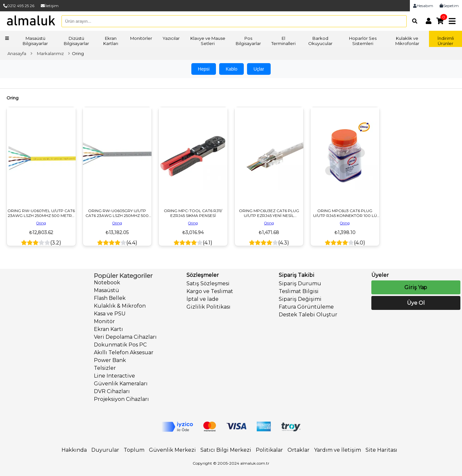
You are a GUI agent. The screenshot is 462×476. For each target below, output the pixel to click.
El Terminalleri (283, 41)
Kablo (231, 69)
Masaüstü (107, 290)
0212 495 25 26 (19, 6)
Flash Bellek (110, 298)
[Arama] (413, 21)
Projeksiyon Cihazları (121, 399)
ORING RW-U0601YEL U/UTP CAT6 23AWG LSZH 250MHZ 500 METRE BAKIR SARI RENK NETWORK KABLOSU (41, 213)
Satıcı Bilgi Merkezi (226, 450)
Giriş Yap (416, 287)
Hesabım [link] (423, 6)
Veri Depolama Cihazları (125, 337)
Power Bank (110, 360)
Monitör (104, 321)
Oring (41, 223)
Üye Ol (416, 303)
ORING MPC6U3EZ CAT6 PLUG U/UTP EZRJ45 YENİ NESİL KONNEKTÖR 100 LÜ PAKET (269, 213)
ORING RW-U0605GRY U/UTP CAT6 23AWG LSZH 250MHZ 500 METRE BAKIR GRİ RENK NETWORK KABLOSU (117, 213)
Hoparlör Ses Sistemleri (363, 41)
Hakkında (74, 450)
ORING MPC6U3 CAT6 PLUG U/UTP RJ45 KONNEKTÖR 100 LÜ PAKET (345, 213)
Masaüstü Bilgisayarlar (35, 41)
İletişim (50, 6)
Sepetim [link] (449, 6)
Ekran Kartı (108, 329)
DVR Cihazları (112, 391)
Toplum (134, 450)
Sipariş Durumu (300, 283)
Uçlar (259, 69)
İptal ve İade (203, 299)
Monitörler (141, 38)
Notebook (107, 283)
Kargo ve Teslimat (210, 291)
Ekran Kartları (111, 41)
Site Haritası (381, 450)
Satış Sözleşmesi (208, 283)
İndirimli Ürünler (446, 41)
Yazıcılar (171, 38)
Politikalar (269, 450)
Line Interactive (114, 376)
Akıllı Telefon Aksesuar (124, 352)
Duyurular (105, 450)
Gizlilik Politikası (208, 307)
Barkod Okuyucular (320, 41)
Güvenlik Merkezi (172, 450)
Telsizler (105, 368)
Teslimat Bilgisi (299, 291)
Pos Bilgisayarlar (248, 41)
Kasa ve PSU (110, 314)
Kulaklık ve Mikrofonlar (407, 41)
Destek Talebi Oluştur (308, 315)
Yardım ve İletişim (338, 450)
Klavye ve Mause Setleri (208, 41)
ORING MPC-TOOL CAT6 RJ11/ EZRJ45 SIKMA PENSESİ (193, 213)
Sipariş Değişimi (300, 299)
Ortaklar (299, 450)
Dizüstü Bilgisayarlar (76, 41)
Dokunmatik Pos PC (120, 345)
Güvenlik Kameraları (121, 384)
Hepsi (204, 69)
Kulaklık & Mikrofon (120, 306)
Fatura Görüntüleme (306, 307)
